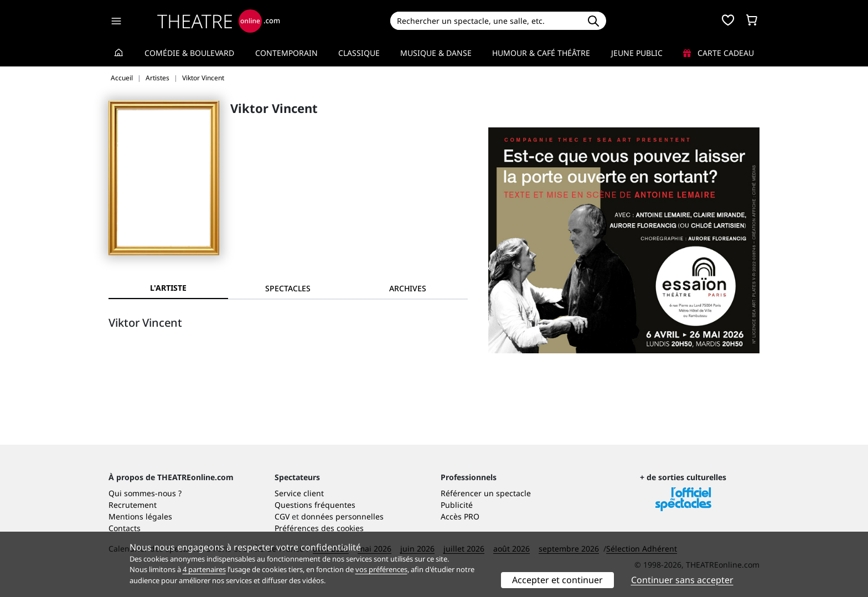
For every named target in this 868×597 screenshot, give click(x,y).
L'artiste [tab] (168, 288)
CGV (282, 516)
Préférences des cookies (319, 528)
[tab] (288, 288)
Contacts (125, 528)
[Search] (485, 21)
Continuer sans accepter (682, 580)
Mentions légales (140, 516)
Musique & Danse (436, 53)
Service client (299, 493)
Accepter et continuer (557, 580)
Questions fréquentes (315, 505)
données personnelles (342, 516)
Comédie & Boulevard (189, 53)
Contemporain (286, 53)
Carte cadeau (719, 53)
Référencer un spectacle (486, 493)
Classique (359, 53)
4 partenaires (204, 569)
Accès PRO (460, 516)
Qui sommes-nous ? (145, 493)
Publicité (457, 505)
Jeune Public (637, 53)
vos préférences (381, 569)
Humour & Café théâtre (541, 53)
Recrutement (133, 505)
